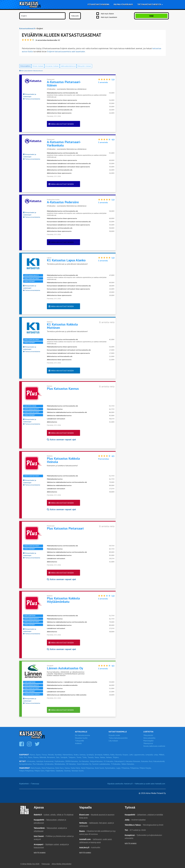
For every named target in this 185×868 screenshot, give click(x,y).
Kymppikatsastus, (26, 764)
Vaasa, (97, 757)
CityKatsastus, (60, 761)
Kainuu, (67, 768)
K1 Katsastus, (109, 761)
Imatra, (76, 755)
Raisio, (30, 757)
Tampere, (72, 757)
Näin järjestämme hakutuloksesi (31, 71)
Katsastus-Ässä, (147, 761)
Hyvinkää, (58, 755)
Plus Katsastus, (38, 764)
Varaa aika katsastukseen (61, 124)
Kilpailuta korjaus (123, 4)
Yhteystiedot (148, 735)
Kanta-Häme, (76, 768)
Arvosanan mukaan (52, 66)
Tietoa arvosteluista (32, 99)
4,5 (113, 666)
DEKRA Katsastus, (72, 761)
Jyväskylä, (90, 755)
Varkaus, (109, 757)
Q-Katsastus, (49, 764)
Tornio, (79, 757)
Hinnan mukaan (38, 66)
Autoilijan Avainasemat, (45, 761)
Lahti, (131, 755)
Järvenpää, (99, 755)
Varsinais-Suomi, (78, 771)
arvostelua (103, 459)
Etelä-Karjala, (36, 768)
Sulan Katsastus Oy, (84, 764)
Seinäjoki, (64, 757)
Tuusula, (91, 757)
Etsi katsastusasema (98, 4)
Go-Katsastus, (84, 761)
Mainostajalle (148, 741)
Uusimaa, (68, 771)
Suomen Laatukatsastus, (101, 764)
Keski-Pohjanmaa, (88, 768)
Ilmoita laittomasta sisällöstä (154, 746)
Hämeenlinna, (68, 755)
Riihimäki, (43, 757)
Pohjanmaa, (135, 768)
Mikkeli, (162, 755)
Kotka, (113, 755)
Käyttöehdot (24, 784)
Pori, (26, 757)
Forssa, (44, 755)
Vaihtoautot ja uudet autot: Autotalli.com (150, 784)
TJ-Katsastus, (116, 764)
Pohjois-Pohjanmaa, (27, 771)
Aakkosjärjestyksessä (68, 66)
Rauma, (36, 757)
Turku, (85, 757)
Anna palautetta (149, 738)
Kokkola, (107, 755)
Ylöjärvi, (116, 757)
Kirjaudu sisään (114, 735)
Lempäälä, (149, 755)
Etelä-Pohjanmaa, (48, 768)
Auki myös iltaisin (107, 14)
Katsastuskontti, (159, 761)
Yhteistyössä (148, 743)
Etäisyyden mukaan (84, 66)
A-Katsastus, (31, 761)
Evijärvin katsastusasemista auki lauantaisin (66, 51)
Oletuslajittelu (25, 66)
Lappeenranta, (139, 755)
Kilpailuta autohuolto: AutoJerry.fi (120, 784)
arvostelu (103, 82)
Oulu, (21, 757)
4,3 (113, 456)
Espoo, (39, 755)
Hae (151, 16)
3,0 (113, 596)
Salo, (58, 757)
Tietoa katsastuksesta (150, 4)
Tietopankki (79, 741)
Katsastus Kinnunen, (133, 761)
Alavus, (33, 755)
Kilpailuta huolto (81, 738)
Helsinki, (51, 755)
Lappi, (119, 768)
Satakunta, (60, 771)
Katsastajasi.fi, (120, 761)
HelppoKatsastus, (97, 761)
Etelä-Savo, (60, 768)
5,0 (113, 80)
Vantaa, (103, 757)
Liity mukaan (113, 741)
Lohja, (156, 755)
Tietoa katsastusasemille (118, 738)
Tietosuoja (35, 784)
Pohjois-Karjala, (145, 768)
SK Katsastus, (71, 764)
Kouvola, (119, 755)
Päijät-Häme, (50, 771)
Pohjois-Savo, (40, 771)
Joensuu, (83, 755)
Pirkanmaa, (126, 768)
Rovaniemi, (51, 757)
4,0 (113, 140)
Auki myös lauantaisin (109, 17)
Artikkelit (78, 743)
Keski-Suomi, (100, 768)
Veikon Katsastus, (128, 764)
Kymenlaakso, (110, 768)
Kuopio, (126, 755)
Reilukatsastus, (60, 764)
